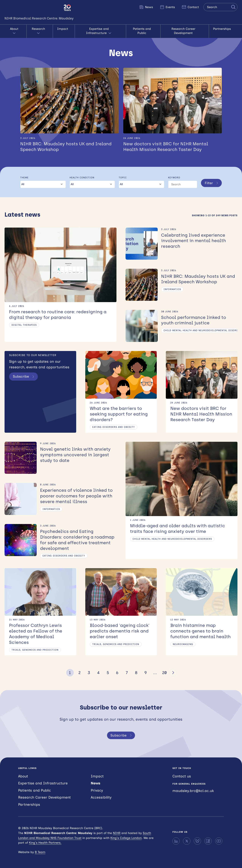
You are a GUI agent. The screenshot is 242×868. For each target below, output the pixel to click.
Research (39, 29)
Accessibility (101, 797)
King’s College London (126, 838)
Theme (24, 174)
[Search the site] (220, 7)
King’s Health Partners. (45, 843)
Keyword (174, 174)
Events (167, 7)
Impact (62, 29)
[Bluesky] (197, 841)
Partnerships (225, 29)
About (15, 29)
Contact (190, 7)
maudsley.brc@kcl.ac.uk (193, 791)
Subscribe (25, 373)
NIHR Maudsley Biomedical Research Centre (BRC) (32, 8)
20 (164, 673)
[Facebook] (208, 841)
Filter (212, 181)
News (146, 7)
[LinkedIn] (176, 841)
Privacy (97, 790)
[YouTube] (219, 841)
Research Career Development (186, 29)
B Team (40, 852)
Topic (123, 174)
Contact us (182, 776)
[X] (187, 841)
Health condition (82, 174)
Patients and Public (143, 29)
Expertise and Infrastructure (98, 29)
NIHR (117, 833)
